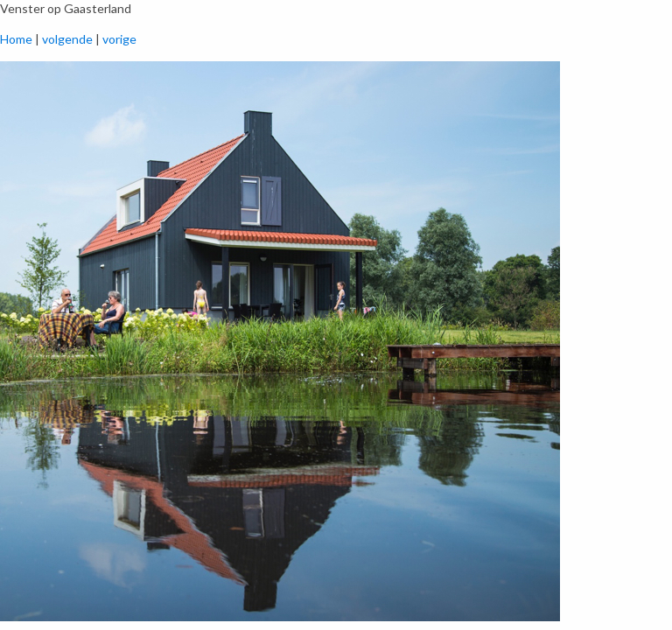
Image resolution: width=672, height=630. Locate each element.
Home (16, 39)
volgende (67, 39)
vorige (119, 39)
